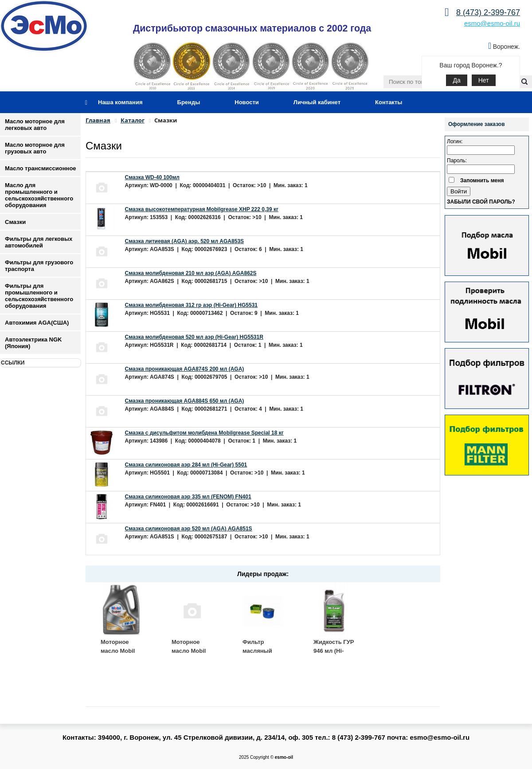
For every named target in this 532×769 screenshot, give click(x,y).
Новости (247, 102)
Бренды (189, 102)
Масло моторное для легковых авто (35, 125)
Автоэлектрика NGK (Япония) (33, 343)
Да (456, 80)
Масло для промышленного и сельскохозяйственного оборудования (39, 195)
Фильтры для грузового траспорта (39, 266)
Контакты (389, 102)
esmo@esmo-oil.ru (492, 23)
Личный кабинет (317, 102)
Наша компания (120, 102)
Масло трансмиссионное (41, 168)
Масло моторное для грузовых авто (35, 148)
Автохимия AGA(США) (37, 323)
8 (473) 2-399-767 (488, 12)
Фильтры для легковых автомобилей (39, 242)
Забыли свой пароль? (481, 202)
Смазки (15, 222)
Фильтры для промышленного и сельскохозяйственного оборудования (39, 296)
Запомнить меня (482, 180)
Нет (484, 80)
